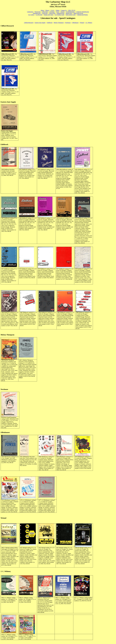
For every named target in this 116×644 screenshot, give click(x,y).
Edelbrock (50, 23)
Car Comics (31, 15)
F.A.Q (52, 10)
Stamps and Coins (49, 15)
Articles (63, 12)
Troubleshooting (70, 12)
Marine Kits (69, 13)
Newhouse (68, 23)
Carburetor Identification (83, 12)
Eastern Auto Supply (40, 23)
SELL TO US (72, 10)
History (47, 10)
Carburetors (30, 12)
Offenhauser (75, 23)
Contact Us (64, 10)
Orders (58, 10)
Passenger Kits (37, 13)
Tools (58, 12)
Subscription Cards (71, 15)
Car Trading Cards (59, 15)
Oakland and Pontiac (82, 15)
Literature (52, 12)
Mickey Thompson (59, 23)
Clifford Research (29, 23)
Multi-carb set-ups (78, 13)
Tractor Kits (52, 13)
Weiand (82, 23)
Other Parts (45, 12)
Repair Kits (38, 12)
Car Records (39, 15)
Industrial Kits (61, 13)
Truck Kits (45, 13)
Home (42, 10)
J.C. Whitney (89, 23)
